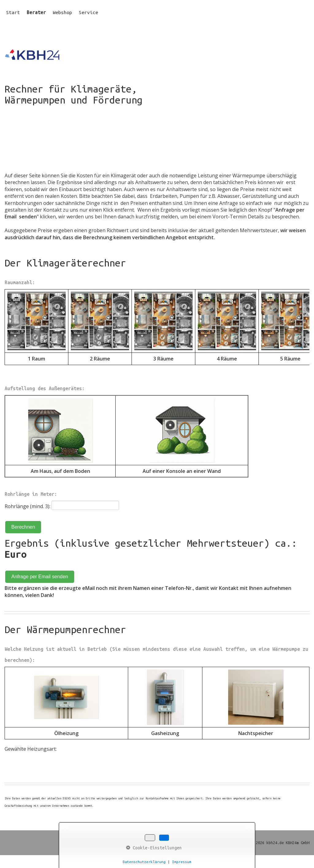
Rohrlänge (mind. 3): (27, 506)
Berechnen (23, 527)
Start (13, 12)
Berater (36, 12)
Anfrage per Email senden (40, 577)
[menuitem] (15, 12)
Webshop (62, 12)
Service (88, 12)
